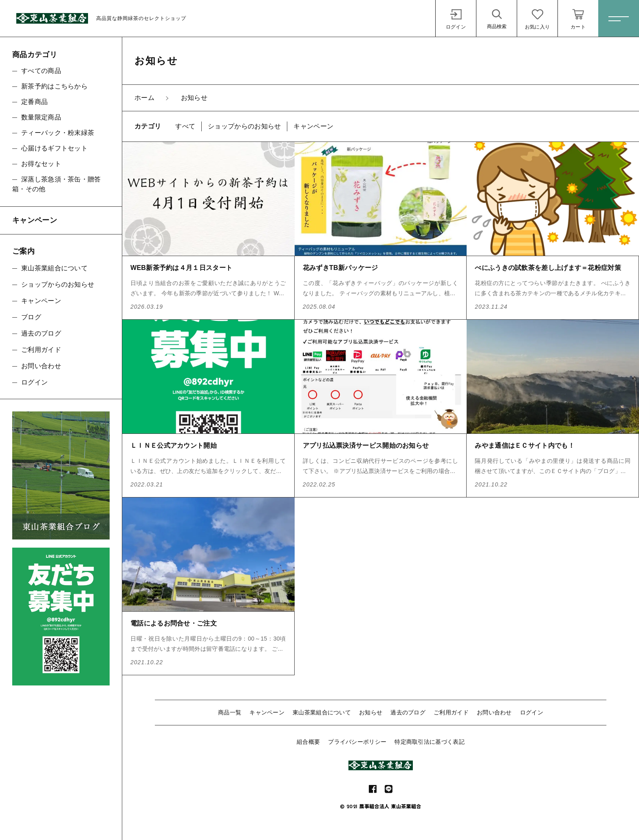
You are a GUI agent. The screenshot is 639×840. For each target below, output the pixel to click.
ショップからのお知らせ (58, 284)
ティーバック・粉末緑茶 (58, 133)
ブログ (31, 317)
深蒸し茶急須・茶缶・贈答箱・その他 (57, 184)
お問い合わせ (494, 712)
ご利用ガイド (451, 712)
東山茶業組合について (322, 712)
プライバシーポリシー (357, 742)
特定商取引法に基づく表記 (430, 742)
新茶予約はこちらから (54, 86)
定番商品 (34, 102)
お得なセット (41, 164)
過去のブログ (408, 712)
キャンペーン (267, 712)
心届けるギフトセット (54, 148)
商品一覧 (230, 712)
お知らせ (371, 712)
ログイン (532, 712)
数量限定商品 (41, 117)
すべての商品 (41, 71)
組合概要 (308, 742)
